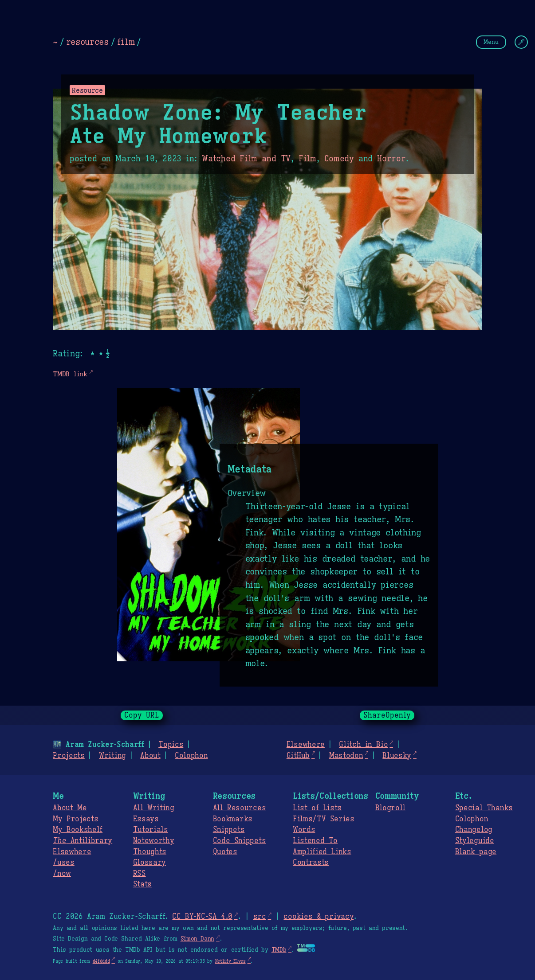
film (126, 42)
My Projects (75, 819)
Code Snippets (239, 841)
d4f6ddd (101, 961)
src (259, 917)
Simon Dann (197, 939)
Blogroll (390, 808)
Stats (142, 884)
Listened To (315, 841)
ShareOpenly (387, 715)
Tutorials (151, 830)
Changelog (474, 830)
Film (307, 159)
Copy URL (142, 715)
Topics (171, 745)
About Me (70, 808)
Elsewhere (306, 745)
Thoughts (150, 852)
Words (304, 830)
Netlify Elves (230, 961)
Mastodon (346, 756)
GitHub (298, 756)
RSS (140, 874)
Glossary (149, 863)
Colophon (191, 756)
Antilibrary (83, 841)
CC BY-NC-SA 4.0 (202, 917)
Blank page (476, 852)
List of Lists (317, 808)
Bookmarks (233, 819)
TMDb (279, 950)
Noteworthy (154, 841)
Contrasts (311, 863)
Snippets (229, 830)
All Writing (154, 808)
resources (87, 42)
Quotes (225, 852)
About (150, 756)
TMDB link (70, 374)
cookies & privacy (319, 917)
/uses (63, 863)
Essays (146, 819)
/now (62, 874)
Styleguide (475, 841)
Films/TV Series (324, 819)
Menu (491, 42)
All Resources (239, 808)
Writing (112, 756)
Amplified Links (322, 852)
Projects (69, 756)
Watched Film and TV (246, 159)
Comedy (339, 159)
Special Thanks (484, 808)
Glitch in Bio (363, 745)
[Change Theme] (521, 42)
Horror (391, 159)
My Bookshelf (78, 830)
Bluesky (397, 756)
